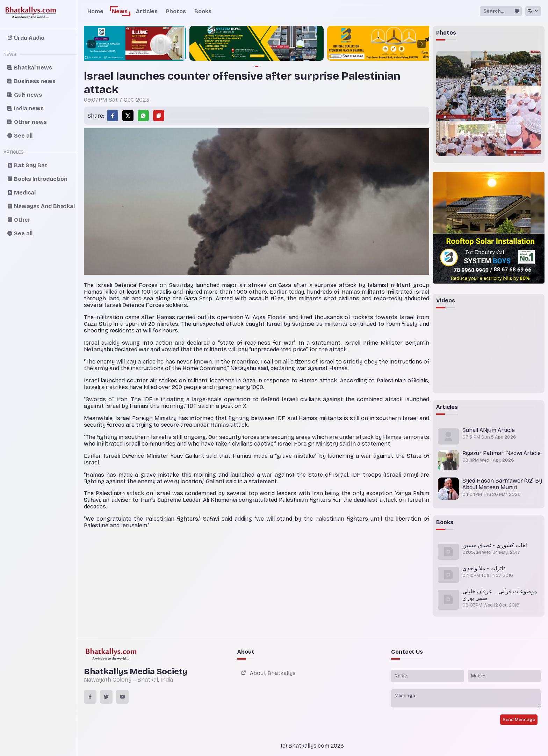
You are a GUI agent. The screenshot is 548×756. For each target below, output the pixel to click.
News (120, 11)
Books (203, 11)
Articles (147, 11)
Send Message (519, 720)
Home (95, 11)
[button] (92, 44)
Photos (176, 11)
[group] (85, 44)
